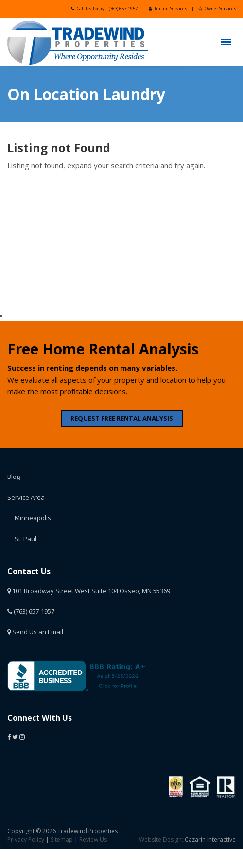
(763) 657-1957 (123, 9)
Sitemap (62, 840)
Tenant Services (168, 9)
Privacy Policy (26, 840)
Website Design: (161, 840)
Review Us (93, 840)
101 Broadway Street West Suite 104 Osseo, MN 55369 (89, 591)
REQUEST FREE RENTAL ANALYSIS (122, 418)
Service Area (26, 497)
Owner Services (217, 9)
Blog (14, 477)
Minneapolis (33, 518)
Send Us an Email (35, 632)
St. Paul (26, 539)
